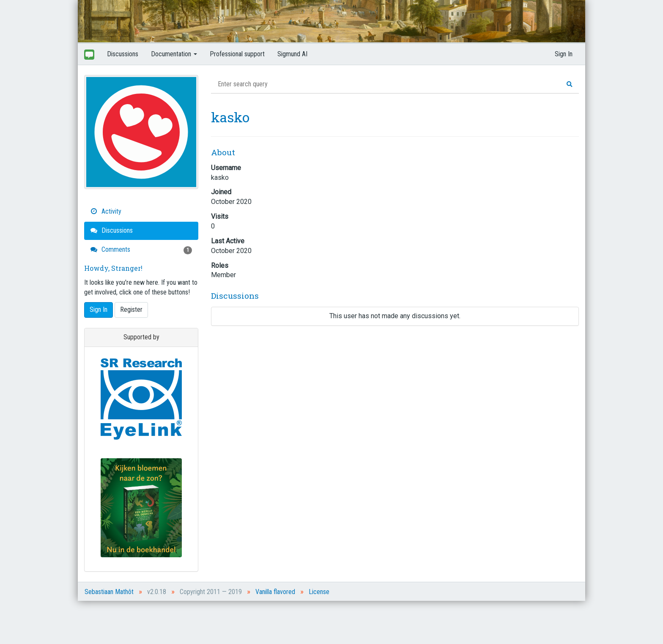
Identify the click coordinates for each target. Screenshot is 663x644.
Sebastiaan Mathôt (109, 592)
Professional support (237, 54)
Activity (106, 211)
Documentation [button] (174, 54)
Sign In (564, 54)
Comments (141, 250)
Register (131, 310)
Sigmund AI (292, 54)
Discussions (123, 54)
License (319, 592)
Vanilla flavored (275, 592)
